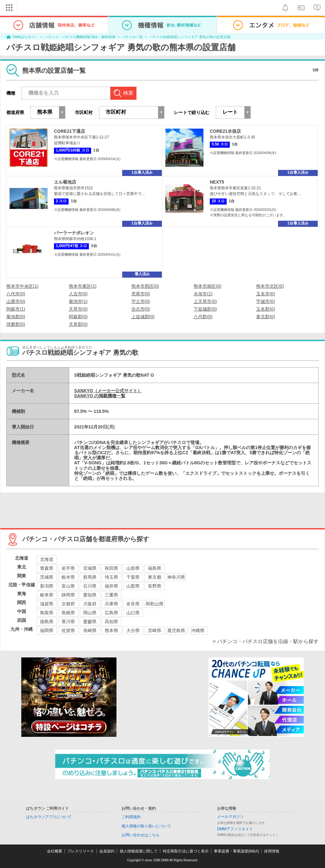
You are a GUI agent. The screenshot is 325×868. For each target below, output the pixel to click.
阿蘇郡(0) (78, 317)
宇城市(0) (265, 301)
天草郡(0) (78, 324)
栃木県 (68, 577)
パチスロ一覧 (132, 37)
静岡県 (68, 595)
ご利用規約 (131, 817)
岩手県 (68, 568)
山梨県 (133, 586)
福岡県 (47, 630)
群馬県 (90, 577)
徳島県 (47, 622)
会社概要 (55, 851)
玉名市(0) (265, 294)
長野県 (155, 586)
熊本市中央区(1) (22, 286)
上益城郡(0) (143, 317)
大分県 (133, 630)
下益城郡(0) (205, 309)
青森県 (47, 568)
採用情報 (272, 851)
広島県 (111, 613)
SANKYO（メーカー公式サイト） (108, 391)
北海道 (47, 559)
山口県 (133, 613)
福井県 (111, 586)
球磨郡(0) (16, 324)
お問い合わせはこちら (141, 835)
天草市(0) (78, 309)
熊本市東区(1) (83, 286)
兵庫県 (111, 604)
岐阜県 (47, 595)
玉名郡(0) (265, 309)
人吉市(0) (78, 294)
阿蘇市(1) (16, 309)
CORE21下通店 (70, 131)
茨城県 (47, 577)
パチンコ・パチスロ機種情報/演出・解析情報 (80, 37)
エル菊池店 (65, 182)
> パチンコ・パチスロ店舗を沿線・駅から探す (266, 641)
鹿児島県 (176, 630)
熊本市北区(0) (270, 286)
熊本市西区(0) (145, 286)
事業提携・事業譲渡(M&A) (236, 851)
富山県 (68, 586)
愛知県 (90, 595)
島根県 (68, 613)
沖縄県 (198, 630)
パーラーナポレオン (74, 233)
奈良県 (133, 604)
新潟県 (47, 586)
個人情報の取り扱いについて (146, 826)
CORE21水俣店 (225, 131)
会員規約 (107, 851)
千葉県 (133, 577)
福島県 (155, 568)
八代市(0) (16, 294)
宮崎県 (155, 630)
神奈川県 (176, 577)
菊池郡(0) (16, 317)
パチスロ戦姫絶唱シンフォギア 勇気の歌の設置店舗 (190, 37)
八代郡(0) (203, 317)
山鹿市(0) (16, 301)
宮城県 (90, 568)
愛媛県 (90, 622)
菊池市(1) (78, 301)
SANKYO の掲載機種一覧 (100, 396)
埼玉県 (111, 577)
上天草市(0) (205, 301)
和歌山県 (155, 604)
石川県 (90, 586)
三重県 (111, 595)
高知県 (111, 622)
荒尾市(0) (141, 294)
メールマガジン (230, 817)
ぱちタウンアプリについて (49, 817)
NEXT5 (217, 182)
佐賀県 (68, 630)
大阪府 (90, 604)
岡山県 (90, 613)
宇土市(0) (141, 301)
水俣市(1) (203, 294)
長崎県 (90, 630)
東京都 (155, 577)
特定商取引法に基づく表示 (186, 851)
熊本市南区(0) (207, 286)
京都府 (68, 604)
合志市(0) (141, 309)
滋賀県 (47, 604)
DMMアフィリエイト (235, 829)
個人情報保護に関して (139, 851)
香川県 (68, 622)
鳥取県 (47, 613)
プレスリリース (81, 851)
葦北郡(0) (265, 317)
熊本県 (111, 630)
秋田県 (111, 568)
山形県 (133, 568)
